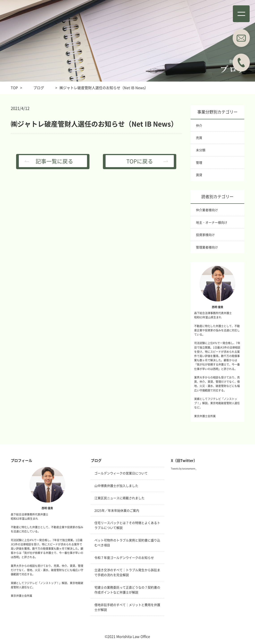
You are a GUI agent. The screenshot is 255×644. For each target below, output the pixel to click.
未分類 (201, 150)
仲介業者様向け (207, 210)
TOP (14, 88)
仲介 (199, 125)
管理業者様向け (207, 247)
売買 (199, 138)
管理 (199, 162)
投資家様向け (205, 235)
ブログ (39, 88)
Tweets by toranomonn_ (184, 468)
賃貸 (199, 175)
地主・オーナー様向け (212, 222)
